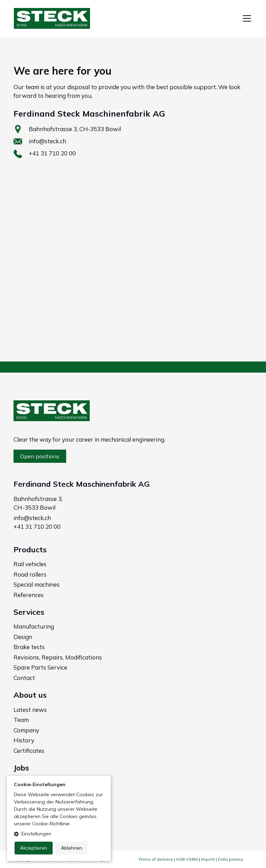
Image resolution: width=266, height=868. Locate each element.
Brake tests (29, 647)
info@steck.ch (47, 141)
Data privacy (230, 859)
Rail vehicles (30, 564)
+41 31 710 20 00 (52, 153)
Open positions (40, 456)
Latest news (30, 710)
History (24, 740)
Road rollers (30, 574)
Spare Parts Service (40, 667)
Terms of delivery (156, 859)
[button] (59, 834)
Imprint (208, 859)
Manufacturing (34, 626)
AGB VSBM (187, 859)
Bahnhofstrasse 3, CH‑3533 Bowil (75, 129)
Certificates (29, 751)
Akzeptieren (34, 848)
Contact (24, 678)
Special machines (37, 584)
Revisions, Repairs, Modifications (58, 657)
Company (26, 730)
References (29, 595)
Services (29, 612)
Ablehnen (72, 848)
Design (23, 637)
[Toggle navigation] (247, 18)
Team (21, 720)
